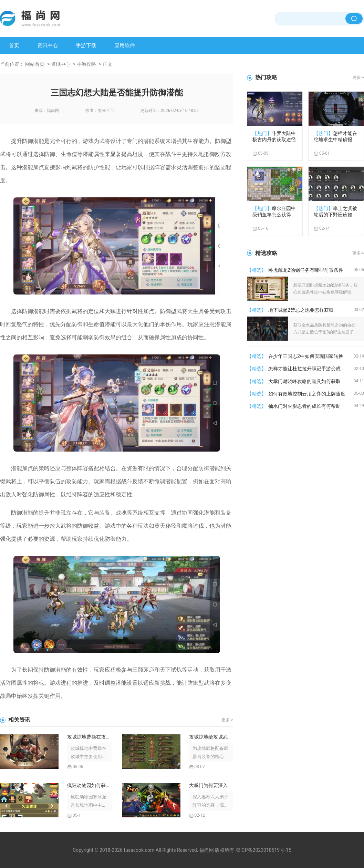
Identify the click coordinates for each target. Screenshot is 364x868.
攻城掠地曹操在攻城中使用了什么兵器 (89, 737)
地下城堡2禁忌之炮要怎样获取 (301, 310)
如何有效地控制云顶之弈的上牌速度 (307, 394)
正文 (107, 64)
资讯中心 (48, 45)
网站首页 (35, 64)
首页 (14, 45)
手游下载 (86, 45)
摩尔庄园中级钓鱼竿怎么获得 (274, 211)
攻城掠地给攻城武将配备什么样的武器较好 (211, 737)
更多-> (227, 720)
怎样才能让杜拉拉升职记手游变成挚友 (309, 369)
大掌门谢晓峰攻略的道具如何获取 (304, 381)
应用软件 (125, 45)
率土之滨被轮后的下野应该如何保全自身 (335, 212)
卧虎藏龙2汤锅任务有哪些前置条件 (306, 270)
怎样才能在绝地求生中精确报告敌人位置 (335, 137)
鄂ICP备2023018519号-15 (263, 850)
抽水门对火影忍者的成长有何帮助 (304, 406)
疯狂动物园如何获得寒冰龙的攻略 (89, 785)
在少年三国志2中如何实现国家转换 (306, 356)
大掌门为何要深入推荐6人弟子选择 (211, 785)
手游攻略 (86, 64)
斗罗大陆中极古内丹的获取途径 (274, 136)
